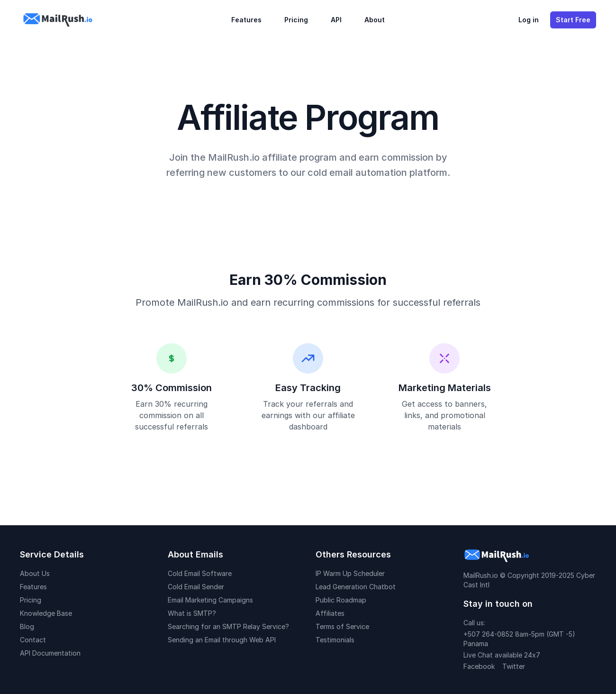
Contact (33, 640)
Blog (27, 626)
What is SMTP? (192, 613)
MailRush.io (481, 575)
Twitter (514, 666)
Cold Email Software (200, 573)
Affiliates (330, 613)
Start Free (573, 20)
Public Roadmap (341, 600)
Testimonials (335, 640)
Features (246, 20)
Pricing (296, 20)
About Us (35, 573)
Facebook (479, 666)
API (336, 20)
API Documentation (50, 653)
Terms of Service (342, 626)
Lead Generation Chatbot (356, 587)
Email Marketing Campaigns (210, 600)
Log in (529, 20)
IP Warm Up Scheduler (350, 573)
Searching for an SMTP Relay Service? (228, 626)
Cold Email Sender (196, 587)
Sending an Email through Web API (222, 640)
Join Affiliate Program (308, 480)
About (375, 20)
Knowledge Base (46, 613)
